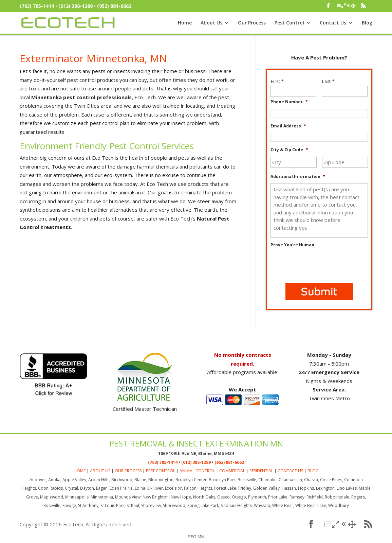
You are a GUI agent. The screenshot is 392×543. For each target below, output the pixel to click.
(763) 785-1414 (37, 6)
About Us (211, 23)
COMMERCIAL (232, 471)
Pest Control (289, 23)
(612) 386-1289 (76, 6)
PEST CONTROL (161, 471)
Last (331, 81)
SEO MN (196, 537)
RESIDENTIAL (261, 471)
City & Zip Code (289, 150)
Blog (367, 23)
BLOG (313, 471)
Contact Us (333, 23)
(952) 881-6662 (114, 6)
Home (185, 23)
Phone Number (289, 102)
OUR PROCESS (128, 471)
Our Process (252, 23)
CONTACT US (290, 471)
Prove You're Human (292, 245)
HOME (80, 471)
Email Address (288, 126)
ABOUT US (100, 471)
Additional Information (298, 177)
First (280, 81)
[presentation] (322, 265)
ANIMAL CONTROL (197, 471)
